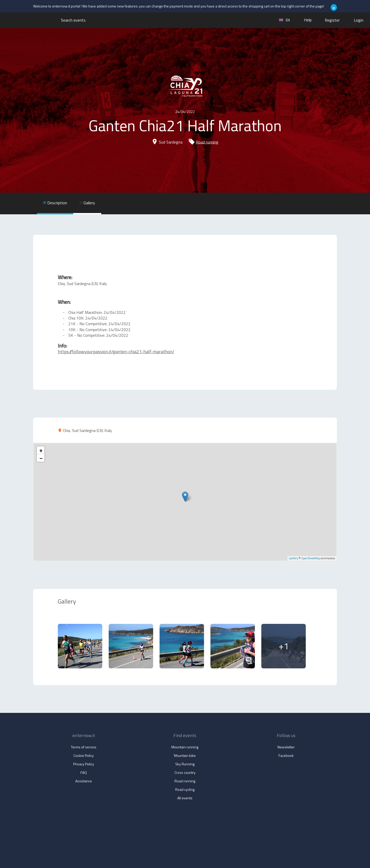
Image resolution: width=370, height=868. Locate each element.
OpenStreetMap (311, 558)
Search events (73, 20)
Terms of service (84, 747)
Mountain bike (185, 755)
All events (185, 798)
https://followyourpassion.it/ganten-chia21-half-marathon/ (116, 352)
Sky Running (185, 764)
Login (359, 20)
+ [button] (41, 450)
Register (332, 20)
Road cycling (185, 789)
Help (308, 20)
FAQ (84, 772)
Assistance (84, 781)
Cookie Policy (84, 755)
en (284, 20)
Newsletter (286, 747)
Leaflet (293, 558)
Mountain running (185, 747)
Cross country (185, 772)
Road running (207, 142)
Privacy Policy (84, 764)
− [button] (41, 458)
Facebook (286, 755)
